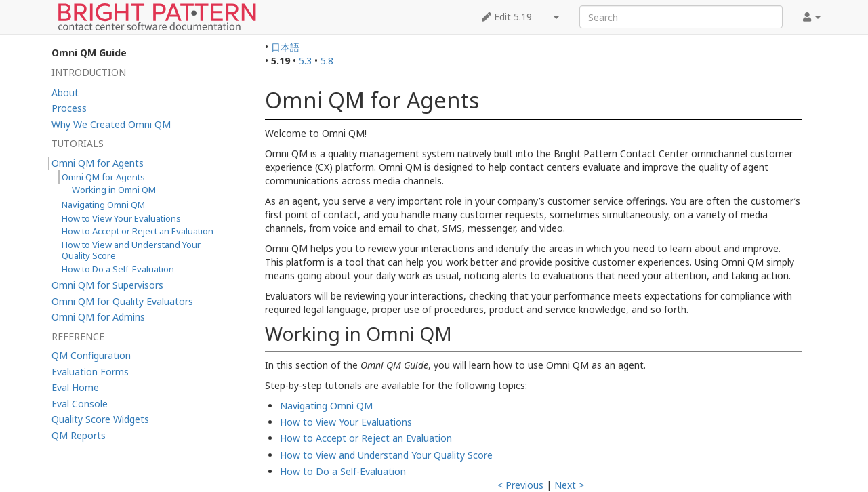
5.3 (305, 61)
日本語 (285, 47)
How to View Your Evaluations (346, 422)
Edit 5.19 (507, 17)
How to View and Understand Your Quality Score (386, 455)
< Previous (520, 485)
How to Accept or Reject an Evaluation (366, 438)
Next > (569, 485)
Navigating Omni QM (326, 406)
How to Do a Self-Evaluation (343, 471)
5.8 (327, 61)
